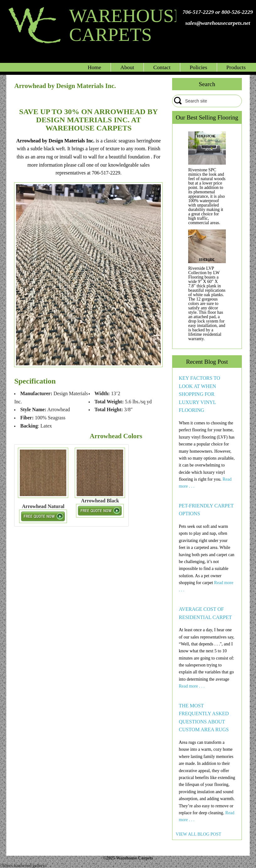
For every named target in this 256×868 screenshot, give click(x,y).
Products (236, 67)
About (127, 67)
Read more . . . (192, 686)
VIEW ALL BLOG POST (198, 834)
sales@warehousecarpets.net (218, 23)
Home (94, 67)
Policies (199, 67)
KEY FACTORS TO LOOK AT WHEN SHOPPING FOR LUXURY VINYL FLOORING (199, 394)
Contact (162, 67)
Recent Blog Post (207, 362)
